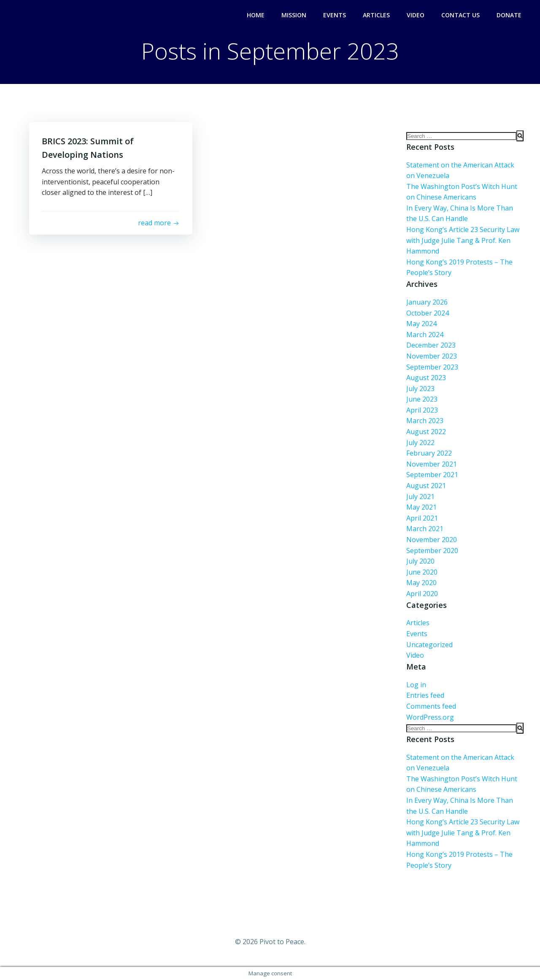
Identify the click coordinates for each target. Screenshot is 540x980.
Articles (376, 15)
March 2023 (425, 421)
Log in (416, 685)
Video (416, 15)
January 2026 (427, 302)
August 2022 (426, 432)
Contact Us (460, 15)
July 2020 (420, 561)
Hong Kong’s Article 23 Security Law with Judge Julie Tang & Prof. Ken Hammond (463, 240)
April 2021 (422, 518)
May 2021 (421, 507)
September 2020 (432, 551)
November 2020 (432, 540)
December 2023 (431, 345)
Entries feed (425, 695)
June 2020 (422, 572)
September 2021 (432, 475)
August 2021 (426, 486)
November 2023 (432, 356)
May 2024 (421, 324)
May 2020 (421, 583)
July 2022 (420, 443)
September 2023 (432, 367)
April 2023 (422, 410)
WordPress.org (430, 717)
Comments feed (431, 706)
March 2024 (425, 335)
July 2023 (420, 389)
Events (335, 15)
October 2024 (428, 313)
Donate (509, 15)
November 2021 (432, 464)
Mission (294, 15)
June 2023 (422, 399)
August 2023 (426, 378)
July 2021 (420, 497)
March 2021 (425, 529)
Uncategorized (429, 645)
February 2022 (429, 453)
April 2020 (422, 594)
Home (256, 15)
